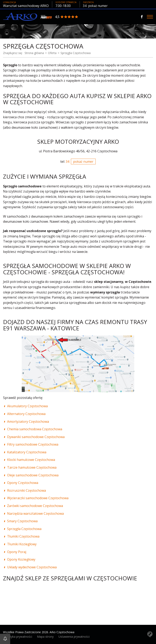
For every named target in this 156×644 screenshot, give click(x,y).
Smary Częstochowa (22, 521)
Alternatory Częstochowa (26, 414)
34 (96, 6)
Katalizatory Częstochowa (27, 452)
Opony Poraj (17, 552)
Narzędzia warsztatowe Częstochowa (35, 513)
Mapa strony (45, 637)
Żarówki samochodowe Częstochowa (35, 506)
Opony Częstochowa (23, 483)
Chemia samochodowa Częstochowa (35, 429)
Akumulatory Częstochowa (27, 406)
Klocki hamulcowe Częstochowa (31, 460)
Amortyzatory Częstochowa (28, 421)
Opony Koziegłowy (21, 559)
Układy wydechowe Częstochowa (32, 567)
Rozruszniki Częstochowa (27, 490)
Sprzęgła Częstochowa (24, 529)
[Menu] (150, 17)
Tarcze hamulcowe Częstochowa (32, 467)
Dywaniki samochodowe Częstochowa (36, 437)
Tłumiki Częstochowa (23, 536)
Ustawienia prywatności (74, 637)
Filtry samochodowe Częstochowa (33, 444)
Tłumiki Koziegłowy (22, 544)
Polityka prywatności (19, 637)
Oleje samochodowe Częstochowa (33, 475)
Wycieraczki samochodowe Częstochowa (38, 498)
